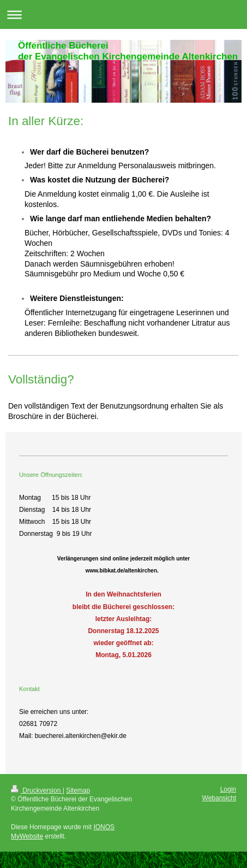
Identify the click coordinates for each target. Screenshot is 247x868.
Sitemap (78, 790)
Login (228, 789)
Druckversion (37, 790)
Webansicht (219, 798)
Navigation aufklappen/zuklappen (123, 14)
